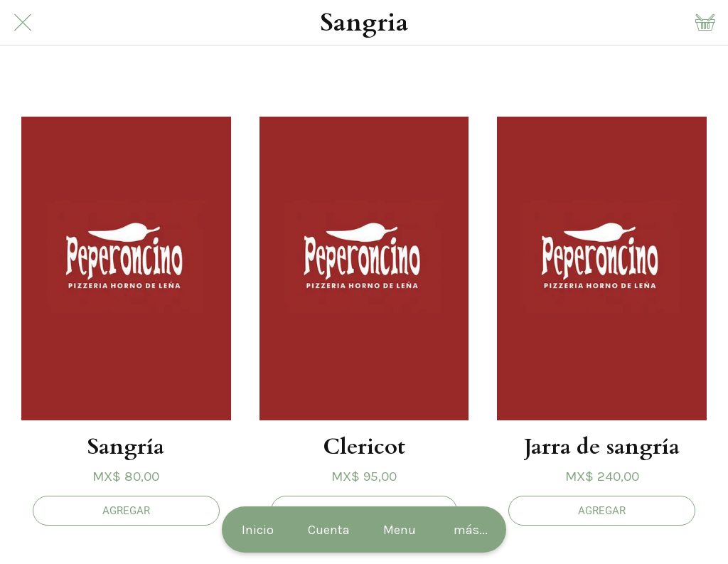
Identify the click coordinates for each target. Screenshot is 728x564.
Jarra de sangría (602, 447)
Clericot (364, 447)
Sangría (126, 447)
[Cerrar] (23, 23)
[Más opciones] (471, 530)
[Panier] (705, 23)
